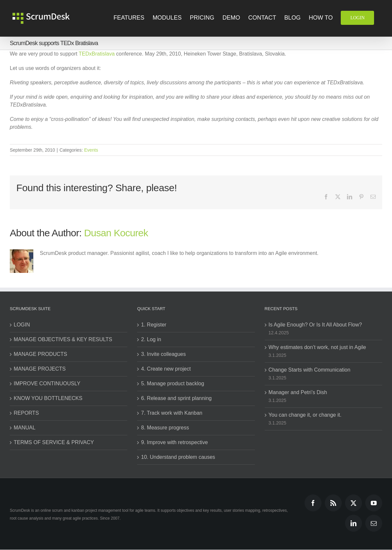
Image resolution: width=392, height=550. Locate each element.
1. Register (154, 325)
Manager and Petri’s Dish (298, 392)
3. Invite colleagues (163, 354)
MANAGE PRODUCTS (40, 354)
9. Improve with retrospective (174, 442)
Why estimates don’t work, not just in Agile (317, 347)
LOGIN (22, 325)
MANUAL (25, 428)
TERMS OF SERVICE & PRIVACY (54, 442)
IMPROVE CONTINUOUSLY (47, 383)
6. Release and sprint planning (176, 398)
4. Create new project (166, 369)
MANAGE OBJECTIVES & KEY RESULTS (63, 339)
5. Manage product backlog (172, 383)
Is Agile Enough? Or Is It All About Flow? (315, 325)
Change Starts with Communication (310, 370)
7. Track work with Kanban (172, 413)
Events (91, 150)
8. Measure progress (165, 428)
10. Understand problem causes (178, 457)
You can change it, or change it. (305, 415)
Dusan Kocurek (116, 233)
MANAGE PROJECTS (40, 369)
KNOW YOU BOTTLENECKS (48, 398)
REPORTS (26, 413)
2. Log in (151, 339)
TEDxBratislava (97, 54)
